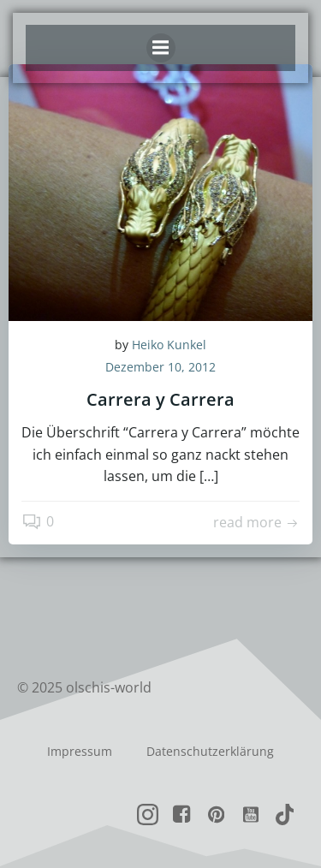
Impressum (80, 751)
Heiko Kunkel (169, 345)
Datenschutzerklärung (210, 751)
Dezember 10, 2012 (160, 367)
